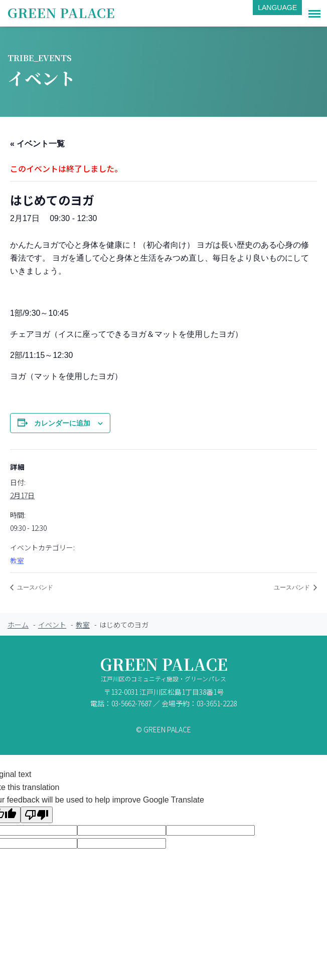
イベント (52, 625)
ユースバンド (34, 587)
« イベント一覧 (37, 144)
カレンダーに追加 (62, 423)
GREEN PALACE (61, 12)
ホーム (18, 625)
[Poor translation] (37, 815)
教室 (17, 560)
